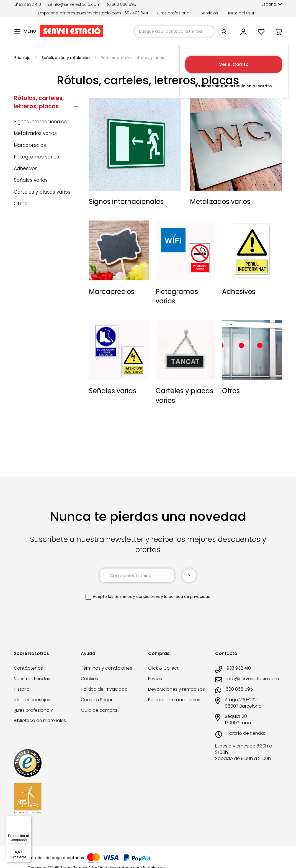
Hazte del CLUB (241, 13)
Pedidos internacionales (174, 700)
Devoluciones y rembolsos (177, 689)
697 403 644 (136, 13)
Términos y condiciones (106, 668)
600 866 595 (122, 4)
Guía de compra (99, 710)
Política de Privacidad (104, 689)
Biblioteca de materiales (40, 720)
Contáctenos (28, 668)
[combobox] (174, 31)
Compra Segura (98, 700)
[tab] (46, 104)
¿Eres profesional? (174, 13)
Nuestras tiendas (32, 679)
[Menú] (28, 819)
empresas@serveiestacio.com (90, 13)
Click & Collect (163, 668)
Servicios (209, 13)
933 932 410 (28, 4)
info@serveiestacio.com (74, 4)
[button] (272, 4)
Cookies (89, 679)
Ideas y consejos (32, 700)
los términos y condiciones (134, 596)
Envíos (155, 679)
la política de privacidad (187, 596)
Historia (22, 689)
